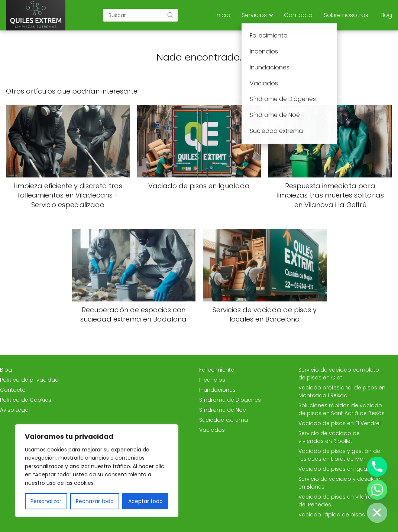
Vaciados (212, 430)
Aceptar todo (145, 501)
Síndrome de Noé (223, 410)
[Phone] (377, 467)
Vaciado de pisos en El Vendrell (340, 423)
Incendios (212, 380)
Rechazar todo (95, 501)
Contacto (298, 15)
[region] (97, 471)
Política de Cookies (26, 400)
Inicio (223, 15)
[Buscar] (170, 15)
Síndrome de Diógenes (230, 400)
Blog (386, 15)
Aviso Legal (15, 410)
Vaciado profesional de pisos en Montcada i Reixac (342, 391)
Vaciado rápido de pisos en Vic (340, 515)
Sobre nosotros (346, 15)
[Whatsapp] (377, 490)
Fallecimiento (217, 370)
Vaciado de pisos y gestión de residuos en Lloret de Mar (339, 455)
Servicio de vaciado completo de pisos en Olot (339, 374)
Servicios (254, 15)
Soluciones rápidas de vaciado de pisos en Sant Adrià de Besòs (342, 409)
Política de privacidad (29, 380)
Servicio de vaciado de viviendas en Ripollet (329, 437)
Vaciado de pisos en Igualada (339, 469)
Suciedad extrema (224, 420)
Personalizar (46, 501)
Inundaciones (217, 390)
